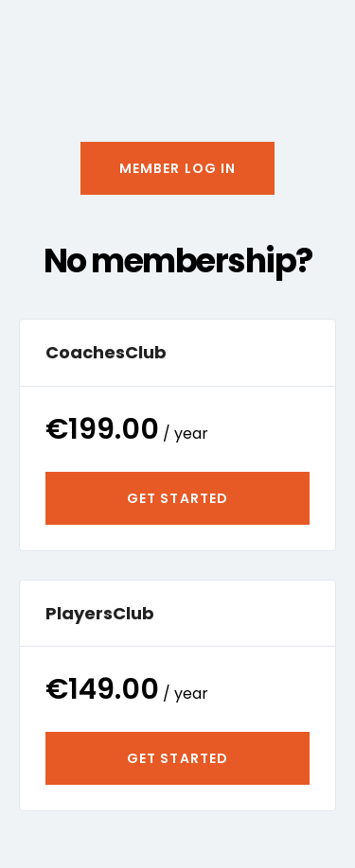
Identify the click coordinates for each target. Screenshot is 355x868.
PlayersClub (100, 613)
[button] (178, 168)
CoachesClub (106, 352)
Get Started (177, 498)
